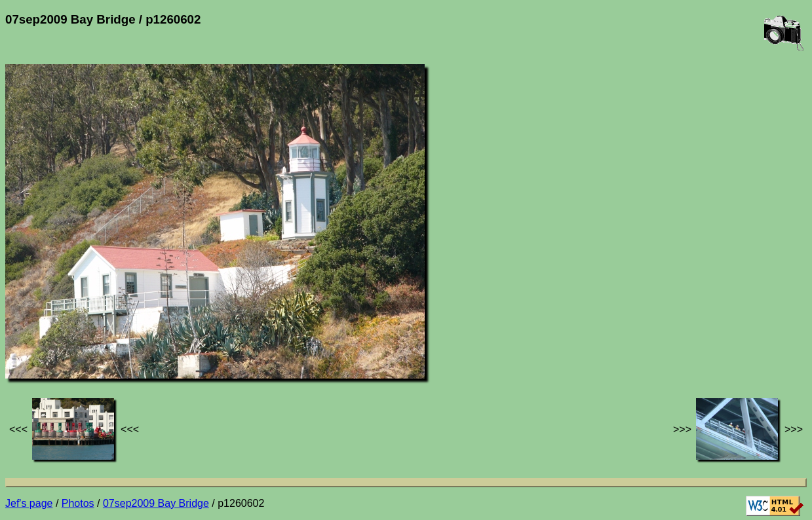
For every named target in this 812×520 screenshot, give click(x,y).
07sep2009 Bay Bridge (156, 503)
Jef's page (29, 503)
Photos (78, 503)
